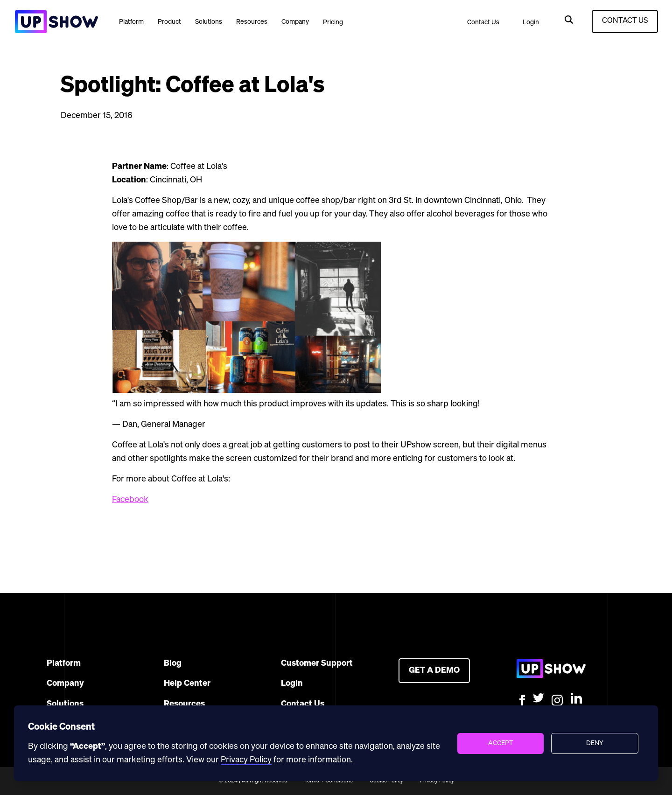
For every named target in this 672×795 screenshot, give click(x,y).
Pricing (333, 22)
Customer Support (317, 663)
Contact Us (483, 22)
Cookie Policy (386, 781)
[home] (56, 22)
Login (531, 22)
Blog (173, 663)
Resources (252, 22)
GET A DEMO (434, 670)
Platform (131, 22)
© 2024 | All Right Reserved (253, 781)
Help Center (187, 683)
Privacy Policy (437, 781)
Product (169, 22)
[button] (131, 22)
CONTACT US (625, 21)
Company (295, 22)
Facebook (130, 500)
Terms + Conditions (329, 781)
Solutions (209, 22)
